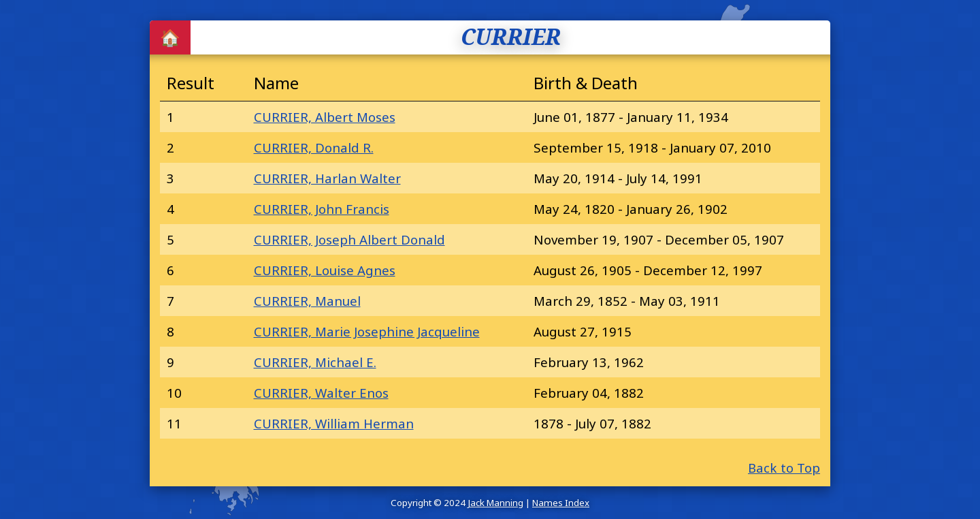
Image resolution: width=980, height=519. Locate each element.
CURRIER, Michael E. (315, 362)
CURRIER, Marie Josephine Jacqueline (367, 331)
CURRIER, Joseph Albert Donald (349, 239)
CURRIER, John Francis (322, 209)
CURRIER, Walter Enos (321, 393)
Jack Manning (495, 503)
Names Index (561, 503)
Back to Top (784, 468)
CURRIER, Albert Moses (325, 117)
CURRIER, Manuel (307, 301)
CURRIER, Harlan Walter (327, 178)
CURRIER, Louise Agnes (325, 270)
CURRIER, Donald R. (314, 147)
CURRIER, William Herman (334, 423)
